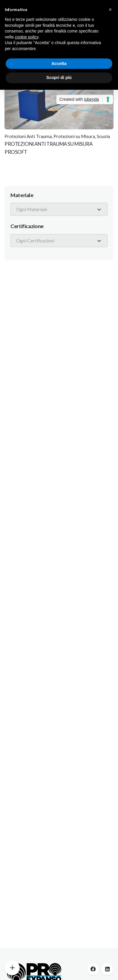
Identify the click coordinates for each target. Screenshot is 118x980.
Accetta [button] (59, 64)
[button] (110, 10)
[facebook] (93, 969)
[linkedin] (107, 969)
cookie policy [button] (26, 37)
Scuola (103, 136)
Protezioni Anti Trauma (28, 136)
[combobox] (59, 209)
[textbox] (33, 209)
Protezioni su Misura (74, 136)
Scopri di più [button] (59, 78)
